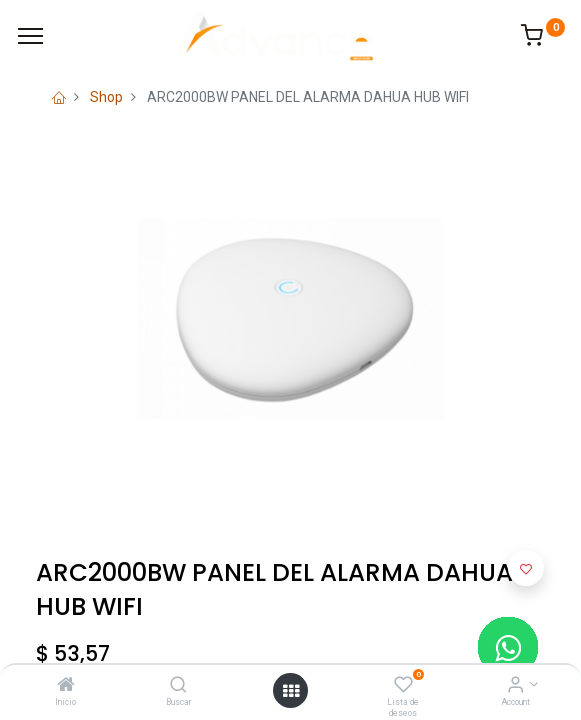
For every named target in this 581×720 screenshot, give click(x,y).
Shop (106, 97)
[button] (526, 568)
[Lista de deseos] (403, 686)
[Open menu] (291, 691)
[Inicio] (66, 686)
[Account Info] (515, 686)
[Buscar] (178, 686)
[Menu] (30, 36)
